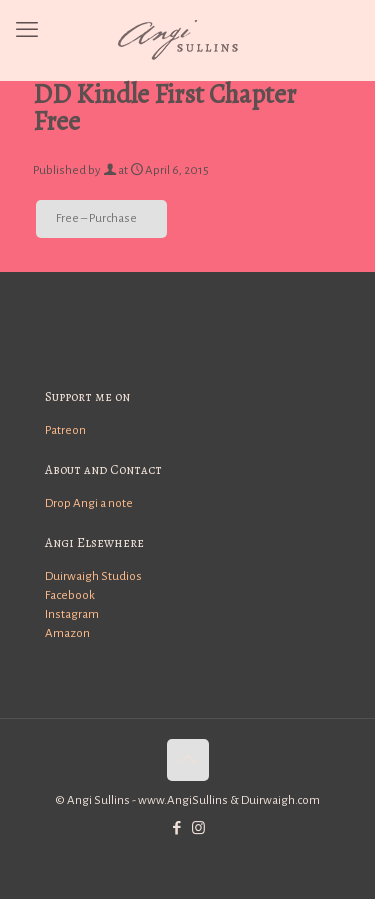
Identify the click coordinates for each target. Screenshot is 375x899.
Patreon (65, 430)
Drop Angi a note (89, 503)
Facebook (70, 595)
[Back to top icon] (188, 760)
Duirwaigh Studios (93, 576)
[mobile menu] (27, 30)
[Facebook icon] (177, 828)
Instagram (72, 614)
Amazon (67, 633)
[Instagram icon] (198, 828)
